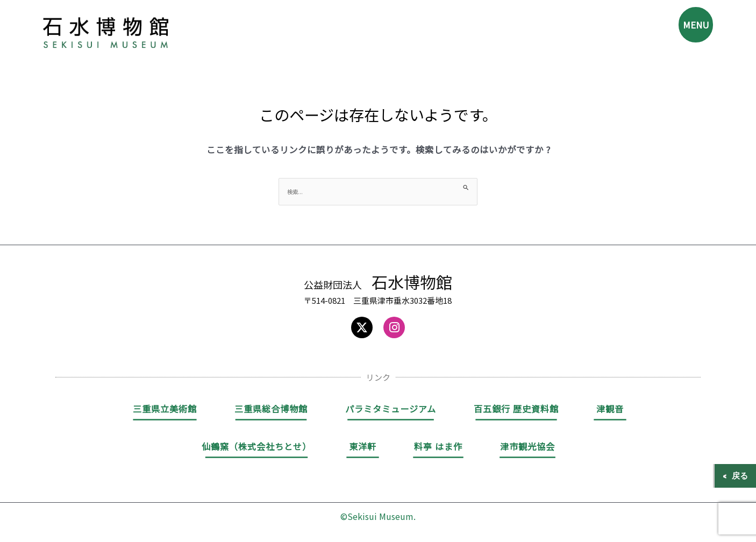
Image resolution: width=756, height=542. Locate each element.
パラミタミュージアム (391, 410)
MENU (690, 30)
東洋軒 (363, 448)
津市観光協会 (527, 448)
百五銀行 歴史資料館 (516, 410)
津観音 (610, 410)
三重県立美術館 (165, 410)
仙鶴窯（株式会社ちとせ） (256, 448)
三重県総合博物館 (271, 410)
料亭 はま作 (438, 448)
